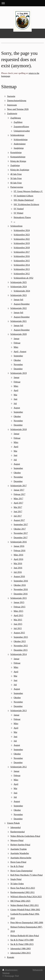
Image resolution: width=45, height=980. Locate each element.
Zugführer (18, 122)
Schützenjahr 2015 (18, 598)
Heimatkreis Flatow (22, 217)
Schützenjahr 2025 (18, 282)
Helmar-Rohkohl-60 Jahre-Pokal (25, 936)
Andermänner (20, 144)
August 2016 (19, 576)
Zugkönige (15, 165)
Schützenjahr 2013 (18, 711)
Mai (15, 395)
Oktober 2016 (20, 585)
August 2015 (19, 633)
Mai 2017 (18, 507)
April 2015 (18, 615)
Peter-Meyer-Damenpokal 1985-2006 (27, 923)
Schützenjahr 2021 (18, 321)
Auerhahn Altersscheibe (21, 858)
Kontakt (11, 957)
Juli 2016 (18, 572)
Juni (15, 399)
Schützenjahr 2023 (18, 295)
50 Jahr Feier (16, 178)
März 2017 (18, 499)
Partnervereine (17, 187)
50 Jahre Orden (17, 884)
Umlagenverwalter (22, 131)
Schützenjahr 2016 (18, 542)
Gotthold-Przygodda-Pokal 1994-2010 (25, 916)
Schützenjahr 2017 (18, 486)
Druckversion (10, 970)
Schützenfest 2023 (22, 235)
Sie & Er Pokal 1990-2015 (22, 944)
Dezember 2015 (21, 650)
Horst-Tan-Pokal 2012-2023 (23, 888)
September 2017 (21, 525)
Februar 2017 (19, 494)
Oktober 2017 (20, 529)
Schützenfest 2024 (22, 230)
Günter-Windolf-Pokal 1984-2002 (25, 910)
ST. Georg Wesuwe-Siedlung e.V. (28, 191)
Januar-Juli (18, 300)
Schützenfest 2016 (22, 256)
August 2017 (19, 520)
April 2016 (18, 559)
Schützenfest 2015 (22, 261)
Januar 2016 (19, 546)
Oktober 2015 (20, 641)
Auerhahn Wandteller (20, 853)
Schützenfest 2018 (22, 248)
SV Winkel (18, 213)
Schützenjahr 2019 (18, 373)
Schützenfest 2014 (22, 265)
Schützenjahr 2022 (18, 308)
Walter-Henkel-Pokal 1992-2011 (24, 905)
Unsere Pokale (13, 823)
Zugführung (16, 118)
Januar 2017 (19, 490)
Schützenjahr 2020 (18, 334)
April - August (20, 352)
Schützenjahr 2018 (18, 429)
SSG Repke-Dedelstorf (24, 200)
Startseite (11, 96)
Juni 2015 (18, 624)
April (16, 390)
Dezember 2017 (21, 538)
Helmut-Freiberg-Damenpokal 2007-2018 (26, 929)
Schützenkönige (17, 135)
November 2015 (21, 646)
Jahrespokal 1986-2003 (20, 949)
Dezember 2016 (21, 594)
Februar (17, 343)
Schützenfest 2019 (22, 243)
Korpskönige (16, 153)
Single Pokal (16, 879)
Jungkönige (19, 148)
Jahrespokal (15, 827)
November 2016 (21, 589)
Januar (16, 339)
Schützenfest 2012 (22, 274)
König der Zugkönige (20, 170)
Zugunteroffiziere (21, 127)
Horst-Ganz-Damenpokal (21, 871)
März (16, 347)
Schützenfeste (16, 226)
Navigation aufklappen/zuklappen (22, 3)
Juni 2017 (18, 512)
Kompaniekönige (18, 157)
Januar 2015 (19, 602)
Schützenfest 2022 (22, 239)
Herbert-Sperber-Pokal (20, 845)
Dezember (18, 369)
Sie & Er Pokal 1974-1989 (22, 940)
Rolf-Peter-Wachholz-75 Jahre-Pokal (26, 875)
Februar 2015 (19, 607)
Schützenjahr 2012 (18, 767)
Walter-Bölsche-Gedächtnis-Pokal (25, 836)
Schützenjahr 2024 (18, 287)
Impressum (12, 105)
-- (14, 222)
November (18, 365)
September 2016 (21, 581)
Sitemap (6, 973)
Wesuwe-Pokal (17, 840)
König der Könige (18, 161)
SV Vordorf (19, 209)
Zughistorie (12, 114)
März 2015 (18, 611)
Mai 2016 (18, 564)
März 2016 (18, 555)
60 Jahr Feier (16, 183)
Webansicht (38, 970)
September (18, 356)
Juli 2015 (18, 628)
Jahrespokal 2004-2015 (20, 953)
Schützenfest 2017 (22, 252)
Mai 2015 (18, 620)
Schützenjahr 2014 (18, 654)
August (17, 408)
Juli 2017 (18, 516)
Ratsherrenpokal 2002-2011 (22, 892)
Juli (15, 404)
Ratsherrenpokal (17, 832)
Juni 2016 (18, 568)
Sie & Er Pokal (17, 866)
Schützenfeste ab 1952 (24, 278)
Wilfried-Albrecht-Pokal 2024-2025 (26, 897)
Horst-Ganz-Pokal (18, 862)
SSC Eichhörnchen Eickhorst (26, 204)
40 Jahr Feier (16, 174)
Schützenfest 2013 (22, 269)
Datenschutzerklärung (17, 101)
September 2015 (21, 637)
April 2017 (18, 503)
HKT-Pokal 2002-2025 (20, 901)
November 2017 (21, 533)
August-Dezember (22, 304)
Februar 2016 (19, 551)
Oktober (17, 360)
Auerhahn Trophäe (18, 849)
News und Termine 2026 (18, 109)
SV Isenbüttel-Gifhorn (23, 196)
